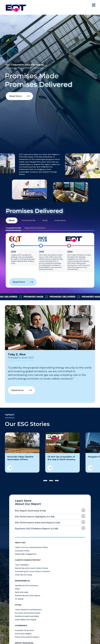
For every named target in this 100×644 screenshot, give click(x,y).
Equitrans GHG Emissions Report (37, 529)
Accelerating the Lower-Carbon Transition (33, 572)
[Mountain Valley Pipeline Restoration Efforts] (22, 443)
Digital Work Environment (35, 228)
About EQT (20, 543)
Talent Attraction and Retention (28, 610)
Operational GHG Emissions (27, 586)
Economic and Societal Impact (28, 613)
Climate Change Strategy (28, 560)
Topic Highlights (22, 565)
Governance (60, 220)
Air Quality (19, 599)
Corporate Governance (24, 630)
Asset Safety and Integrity (26, 620)
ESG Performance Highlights (35, 517)
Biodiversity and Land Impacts (28, 596)
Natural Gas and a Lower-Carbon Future (31, 568)
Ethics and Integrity (23, 634)
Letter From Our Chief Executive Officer (32, 547)
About (12, 220)
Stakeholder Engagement (26, 554)
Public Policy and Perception (27, 637)
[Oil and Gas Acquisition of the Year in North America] (62, 443)
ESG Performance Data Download (37, 523)
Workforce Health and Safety (27, 616)
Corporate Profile (13, 228)
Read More (15, 96)
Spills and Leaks (22, 592)
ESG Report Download (30, 511)
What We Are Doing (23, 575)
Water (17, 589)
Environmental (28, 220)
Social (45, 220)
